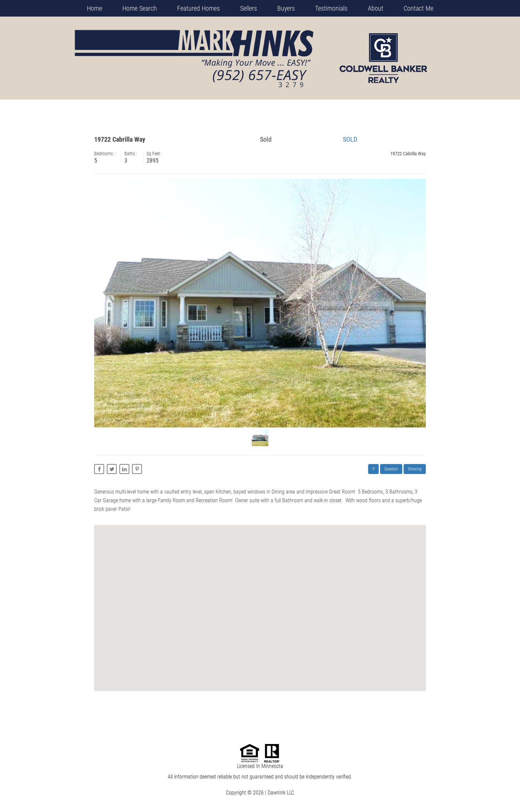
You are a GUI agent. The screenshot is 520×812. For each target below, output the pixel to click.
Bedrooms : (106, 154)
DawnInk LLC (281, 793)
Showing (415, 469)
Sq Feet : (156, 154)
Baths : (132, 154)
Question (391, 469)
